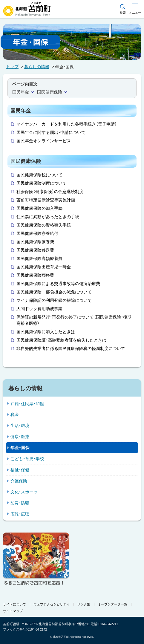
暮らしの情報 (37, 67)
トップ (12, 67)
